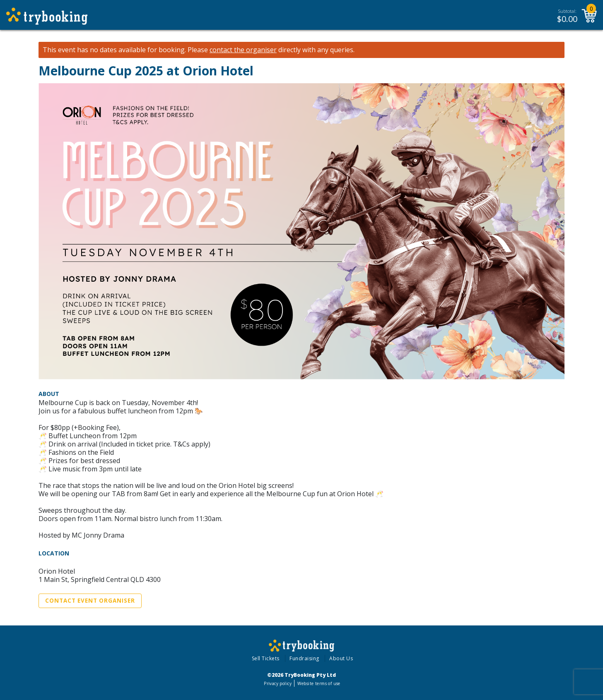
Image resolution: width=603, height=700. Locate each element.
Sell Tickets (266, 658)
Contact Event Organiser (90, 601)
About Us (341, 658)
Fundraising (304, 658)
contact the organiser (243, 50)
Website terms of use (319, 683)
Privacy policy (278, 683)
